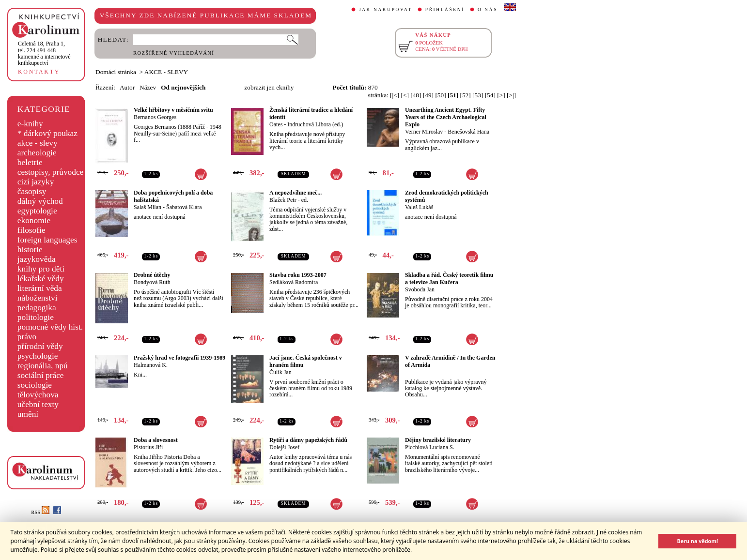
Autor (127, 87)
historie (30, 250)
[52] (466, 95)
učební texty (38, 404)
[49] (428, 95)
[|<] (395, 95)
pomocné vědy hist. (50, 327)
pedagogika (37, 308)
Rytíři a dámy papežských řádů (308, 440)
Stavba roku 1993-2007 (298, 275)
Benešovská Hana (468, 132)
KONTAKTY (39, 72)
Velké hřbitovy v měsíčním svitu (173, 110)
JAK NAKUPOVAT (386, 10)
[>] (501, 95)
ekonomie (34, 220)
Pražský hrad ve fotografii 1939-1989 (179, 358)
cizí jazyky (36, 182)
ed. (305, 200)
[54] (490, 95)
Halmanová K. (151, 365)
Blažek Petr (283, 200)
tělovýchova (38, 395)
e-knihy (30, 124)
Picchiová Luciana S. (430, 447)
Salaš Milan (148, 207)
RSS (40, 512)
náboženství (38, 298)
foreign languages (47, 240)
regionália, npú (43, 366)
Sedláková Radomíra (294, 282)
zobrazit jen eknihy (269, 87)
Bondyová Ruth (152, 282)
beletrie (30, 162)
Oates (276, 124)
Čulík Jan (280, 372)
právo (27, 337)
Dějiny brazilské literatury (438, 440)
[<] (405, 95)
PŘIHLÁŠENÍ (445, 10)
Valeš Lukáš (419, 207)
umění (28, 414)
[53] (478, 95)
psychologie (38, 356)
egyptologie (37, 211)
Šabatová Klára (184, 207)
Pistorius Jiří (148, 447)
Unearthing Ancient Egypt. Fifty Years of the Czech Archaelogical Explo (446, 117)
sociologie (35, 385)
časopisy (32, 191)
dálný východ (40, 201)
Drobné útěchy (152, 275)
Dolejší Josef (284, 447)
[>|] (511, 95)
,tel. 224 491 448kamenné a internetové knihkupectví (44, 53)
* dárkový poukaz (47, 133)
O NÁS (488, 10)
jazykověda (37, 259)
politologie (36, 317)
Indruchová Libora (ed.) (315, 124)
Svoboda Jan (420, 289)
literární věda (40, 288)
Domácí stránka (116, 72)
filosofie (31, 230)
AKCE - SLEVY (166, 72)
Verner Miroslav (424, 132)
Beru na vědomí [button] (697, 541)
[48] (416, 95)
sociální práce (41, 375)
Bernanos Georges (155, 117)
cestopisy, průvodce (51, 172)
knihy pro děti (41, 269)
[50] (440, 95)
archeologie (37, 153)
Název (148, 87)
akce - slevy (38, 143)
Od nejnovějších (183, 87)
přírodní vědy (40, 346)
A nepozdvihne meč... (296, 193)
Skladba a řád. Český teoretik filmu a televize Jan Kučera (449, 279)
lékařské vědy (41, 279)
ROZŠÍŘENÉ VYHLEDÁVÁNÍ (174, 53)
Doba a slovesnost (156, 440)
